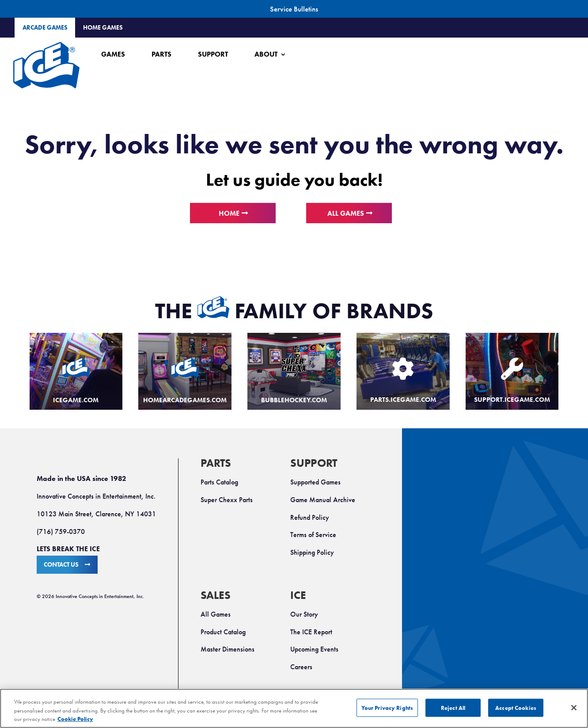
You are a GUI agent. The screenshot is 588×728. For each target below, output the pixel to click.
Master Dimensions (228, 649)
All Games (346, 213)
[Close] (574, 708)
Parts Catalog (219, 482)
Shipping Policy (312, 552)
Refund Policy (310, 517)
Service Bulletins (294, 9)
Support (213, 54)
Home (229, 213)
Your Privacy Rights (387, 707)
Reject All (453, 707)
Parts (161, 54)
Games (113, 54)
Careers (301, 667)
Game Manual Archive (323, 500)
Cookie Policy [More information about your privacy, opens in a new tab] (75, 719)
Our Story (304, 614)
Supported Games (315, 482)
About (266, 54)
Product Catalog (223, 632)
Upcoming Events (314, 649)
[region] (294, 708)
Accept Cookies (516, 707)
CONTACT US (61, 565)
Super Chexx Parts (227, 500)
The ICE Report (311, 632)
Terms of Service (313, 535)
